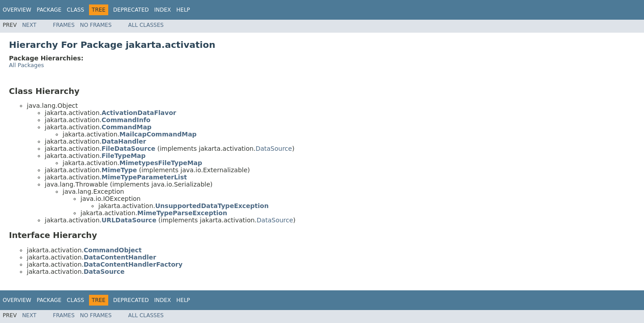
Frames (64, 25)
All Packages (26, 65)
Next (29, 25)
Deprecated (131, 10)
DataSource (274, 149)
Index (163, 10)
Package (49, 10)
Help (183, 10)
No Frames (96, 25)
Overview (17, 10)
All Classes (146, 25)
